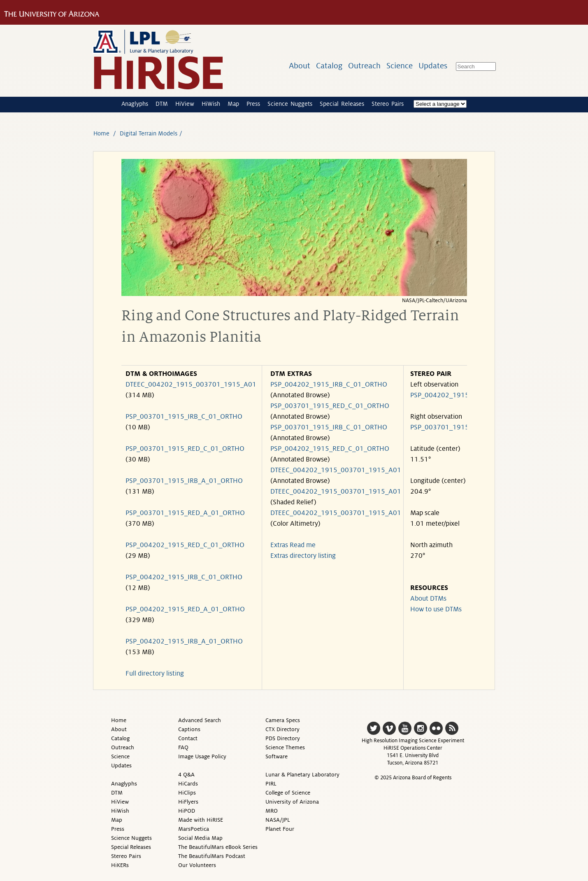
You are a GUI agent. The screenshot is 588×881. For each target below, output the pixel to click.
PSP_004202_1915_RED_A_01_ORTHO (185, 609)
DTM (162, 104)
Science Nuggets (290, 104)
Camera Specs (283, 720)
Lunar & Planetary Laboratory (302, 775)
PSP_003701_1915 (440, 427)
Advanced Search (200, 720)
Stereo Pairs (388, 104)
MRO (272, 811)
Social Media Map (200, 838)
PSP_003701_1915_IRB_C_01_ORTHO (184, 417)
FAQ (183, 747)
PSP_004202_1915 (440, 395)
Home (101, 133)
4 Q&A (186, 775)
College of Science (288, 793)
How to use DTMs (436, 609)
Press (253, 104)
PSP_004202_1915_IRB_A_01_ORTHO (184, 641)
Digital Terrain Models (149, 133)
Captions (189, 729)
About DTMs (428, 599)
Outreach (364, 66)
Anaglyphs (135, 104)
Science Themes (285, 747)
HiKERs (120, 865)
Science (400, 66)
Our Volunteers (197, 865)
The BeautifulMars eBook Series (218, 847)
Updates (433, 66)
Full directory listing (155, 674)
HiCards (188, 784)
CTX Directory (282, 729)
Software (277, 756)
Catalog (329, 66)
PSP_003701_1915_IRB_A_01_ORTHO (184, 481)
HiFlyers (188, 802)
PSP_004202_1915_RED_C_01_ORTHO (185, 545)
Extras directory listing (303, 556)
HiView (185, 104)
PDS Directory (283, 738)
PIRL (271, 784)
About (300, 66)
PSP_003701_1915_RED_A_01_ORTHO (185, 513)
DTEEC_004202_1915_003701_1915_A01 (191, 385)
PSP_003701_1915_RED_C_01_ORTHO (185, 449)
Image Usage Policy (202, 756)
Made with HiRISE (201, 820)
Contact (188, 738)
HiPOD (187, 811)
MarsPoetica (194, 829)
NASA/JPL (278, 820)
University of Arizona (292, 802)
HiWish (211, 104)
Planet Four (280, 829)
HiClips (187, 793)
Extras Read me (293, 545)
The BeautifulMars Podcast (212, 856)
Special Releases (342, 104)
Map (233, 104)
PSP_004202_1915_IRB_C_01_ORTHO (184, 577)
